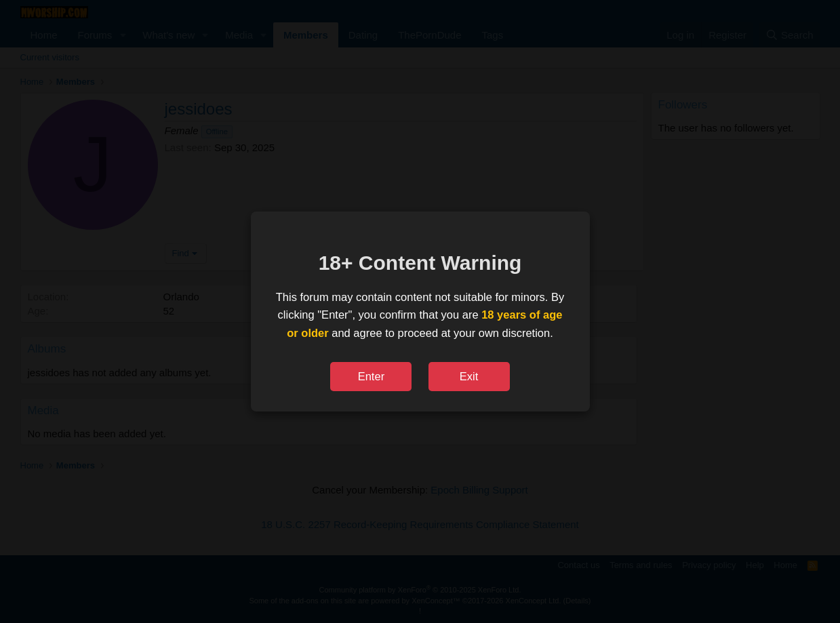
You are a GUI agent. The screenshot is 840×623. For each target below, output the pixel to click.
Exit (469, 376)
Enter (371, 376)
